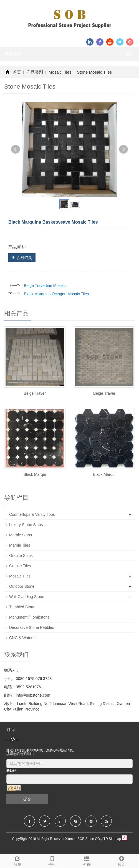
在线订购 (22, 258)
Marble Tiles (20, 545)
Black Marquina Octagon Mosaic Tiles (56, 294)
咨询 (87, 861)
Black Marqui (35, 474)
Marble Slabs (21, 535)
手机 (52, 861)
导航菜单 (13, 54)
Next (123, 149)
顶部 (122, 861)
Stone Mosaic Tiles (94, 72)
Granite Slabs (21, 556)
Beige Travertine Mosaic (45, 286)
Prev (16, 149)
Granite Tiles (20, 566)
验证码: (12, 771)
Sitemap (115, 839)
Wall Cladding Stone (27, 597)
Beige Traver (35, 393)
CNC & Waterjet (23, 638)
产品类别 (35, 72)
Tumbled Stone (22, 607)
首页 (17, 72)
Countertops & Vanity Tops (32, 514)
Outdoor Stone (22, 586)
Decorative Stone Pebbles (32, 627)
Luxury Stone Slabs (26, 525)
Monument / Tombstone (29, 617)
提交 (27, 799)
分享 (17, 861)
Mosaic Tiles (60, 72)
